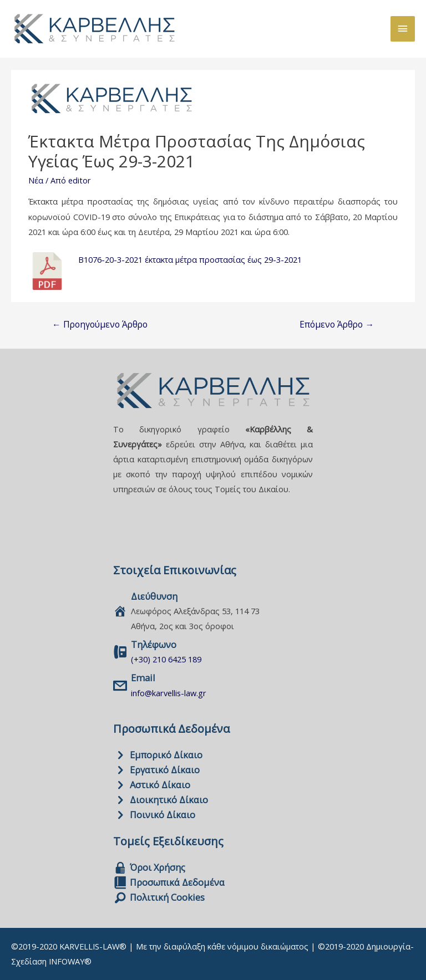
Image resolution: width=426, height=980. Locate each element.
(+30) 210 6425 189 (166, 659)
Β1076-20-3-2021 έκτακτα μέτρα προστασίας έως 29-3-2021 (190, 259)
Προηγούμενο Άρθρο (100, 324)
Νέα (36, 180)
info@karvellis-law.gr (169, 693)
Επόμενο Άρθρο (337, 324)
